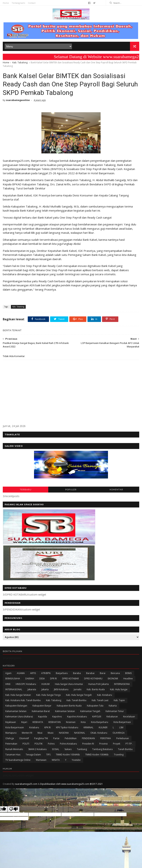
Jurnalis (78, 689)
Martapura (11, 733)
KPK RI (48, 727)
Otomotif (24, 738)
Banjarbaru (62, 673)
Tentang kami (18, 3)
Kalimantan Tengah (90, 711)
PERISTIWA (106, 738)
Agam (8, 673)
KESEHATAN (55, 722)
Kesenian (71, 722)
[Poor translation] (13, 809)
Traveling (119, 755)
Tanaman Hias (13, 755)
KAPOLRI (97, 717)
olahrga (10, 738)
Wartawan (41, 760)
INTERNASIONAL (14, 689)
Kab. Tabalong (20, 62)
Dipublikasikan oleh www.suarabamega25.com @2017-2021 (71, 784)
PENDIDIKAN (88, 738)
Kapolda (43, 717)
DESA (42, 679)
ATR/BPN (46, 673)
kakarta (113, 706)
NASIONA (64, 733)
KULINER (103, 727)
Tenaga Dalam (33, 755)
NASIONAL (80, 733)
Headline (128, 679)
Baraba (77, 673)
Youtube (76, 760)
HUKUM (45, 684)
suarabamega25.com (26, 784)
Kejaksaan (11, 722)
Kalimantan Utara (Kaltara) (19, 717)
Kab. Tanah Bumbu (76, 700)
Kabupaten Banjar (42, 706)
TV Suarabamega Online (18, 760)
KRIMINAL (88, 727)
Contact (32, 3)
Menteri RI (27, 733)
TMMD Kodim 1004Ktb (97, 755)
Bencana (115, 673)
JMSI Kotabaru (61, 689)
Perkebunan (123, 738)
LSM (121, 727)
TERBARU (26, 490)
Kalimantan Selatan (65, 711)
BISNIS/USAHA (13, 679)
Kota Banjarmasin (15, 727)
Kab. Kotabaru (105, 695)
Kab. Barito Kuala (96, 689)
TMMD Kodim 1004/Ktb (68, 755)
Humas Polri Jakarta (98, 684)
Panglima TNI (41, 738)
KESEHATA (38, 722)
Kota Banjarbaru (100, 722)
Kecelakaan (129, 717)
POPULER (71, 490)
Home (6, 3)
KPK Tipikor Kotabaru (67, 727)
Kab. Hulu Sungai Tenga (48, 695)
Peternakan (11, 744)
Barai (103, 673)
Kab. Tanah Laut (100, 700)
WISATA (56, 760)
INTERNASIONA (122, 684)
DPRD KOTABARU (93, 679)
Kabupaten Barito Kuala (69, 706)
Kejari (24, 722)
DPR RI (53, 679)
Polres (51, 744)
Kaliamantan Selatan (16, 711)
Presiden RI (88, 744)
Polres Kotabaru (68, 744)
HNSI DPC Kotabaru (26, 684)
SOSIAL (56, 749)
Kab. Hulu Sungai (119, 689)
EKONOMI (113, 679)
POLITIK (39, 744)
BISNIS (128, 673)
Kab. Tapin (119, 700)
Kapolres (57, 717)
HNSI (8, 684)
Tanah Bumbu (125, 749)
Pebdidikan (71, 738)
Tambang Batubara (102, 749)
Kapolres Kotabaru (77, 717)
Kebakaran (112, 717)
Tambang (82, 749)
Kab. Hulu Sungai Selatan (18, 695)
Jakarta (45, 689)
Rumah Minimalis (14, 749)
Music (51, 733)
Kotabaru (34, 727)
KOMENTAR (116, 490)
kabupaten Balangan (16, 706)
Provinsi (103, 744)
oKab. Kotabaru (99, 733)
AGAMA (21, 673)
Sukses (68, 749)
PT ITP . (129, 744)
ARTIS (33, 673)
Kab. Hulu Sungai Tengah (79, 695)
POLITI (26, 744)
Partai (56, 738)
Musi (40, 733)
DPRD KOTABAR (70, 679)
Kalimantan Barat (41, 711)
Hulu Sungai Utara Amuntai (69, 684)
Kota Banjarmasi (122, 722)
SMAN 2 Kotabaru (37, 749)
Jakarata (32, 689)
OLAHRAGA (119, 733)
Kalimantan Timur (115, 711)
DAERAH (30, 679)
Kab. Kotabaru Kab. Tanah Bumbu (23, 700)
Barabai (90, 673)
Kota (83, 722)
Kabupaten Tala (95, 706)
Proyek (117, 744)
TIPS (48, 755)
